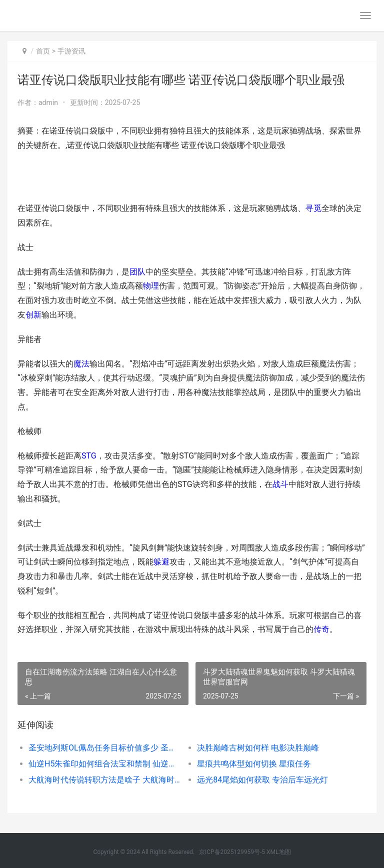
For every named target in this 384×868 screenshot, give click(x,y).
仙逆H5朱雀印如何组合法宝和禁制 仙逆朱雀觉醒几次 (104, 764)
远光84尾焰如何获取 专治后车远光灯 (262, 780)
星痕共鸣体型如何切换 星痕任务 (254, 764)
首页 (43, 51)
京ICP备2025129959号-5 (232, 852)
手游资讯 (71, 51)
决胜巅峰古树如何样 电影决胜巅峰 (258, 748)
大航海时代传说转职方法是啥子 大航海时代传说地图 (104, 780)
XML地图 (278, 852)
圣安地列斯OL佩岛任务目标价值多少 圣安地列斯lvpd (104, 748)
